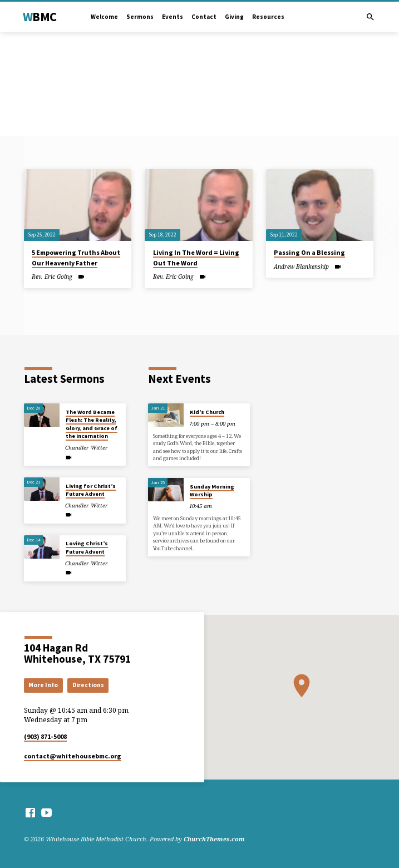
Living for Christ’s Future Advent (91, 490)
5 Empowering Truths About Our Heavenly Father (76, 257)
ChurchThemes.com (214, 839)
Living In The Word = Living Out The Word (196, 257)
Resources (268, 17)
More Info (43, 685)
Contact (204, 17)
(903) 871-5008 (45, 736)
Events (173, 17)
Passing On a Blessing (309, 252)
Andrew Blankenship (301, 267)
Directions (88, 685)
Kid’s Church (207, 412)
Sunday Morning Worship (212, 490)
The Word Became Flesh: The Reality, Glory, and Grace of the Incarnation (92, 424)
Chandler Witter (87, 448)
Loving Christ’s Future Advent (87, 547)
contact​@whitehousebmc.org (73, 756)
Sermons (140, 17)
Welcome (104, 17)
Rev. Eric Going (52, 277)
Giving (234, 17)
